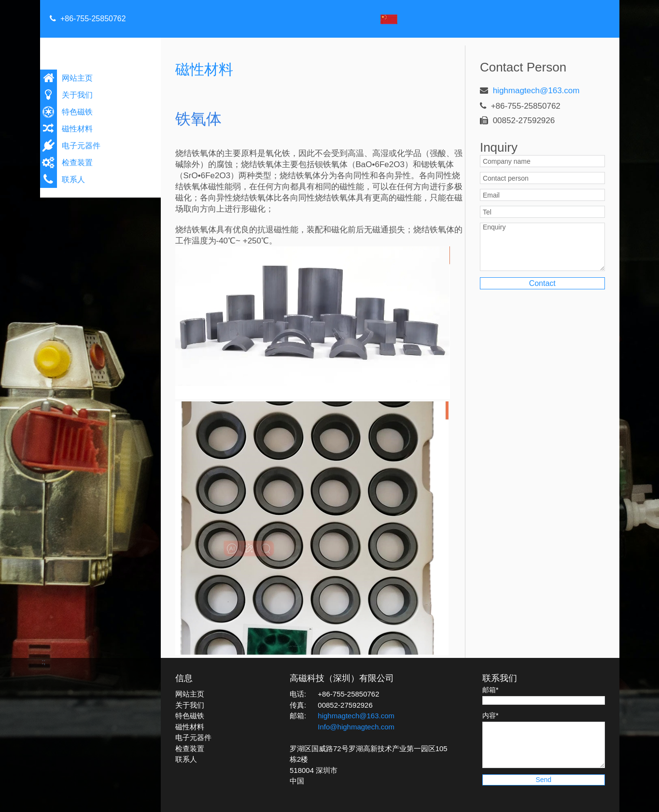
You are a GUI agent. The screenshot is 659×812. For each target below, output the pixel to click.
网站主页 (77, 78)
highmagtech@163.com (536, 91)
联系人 (73, 179)
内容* (490, 715)
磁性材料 (77, 129)
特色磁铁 (77, 112)
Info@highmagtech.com (356, 727)
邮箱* (490, 690)
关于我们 (77, 95)
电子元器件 (81, 146)
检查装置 (77, 163)
